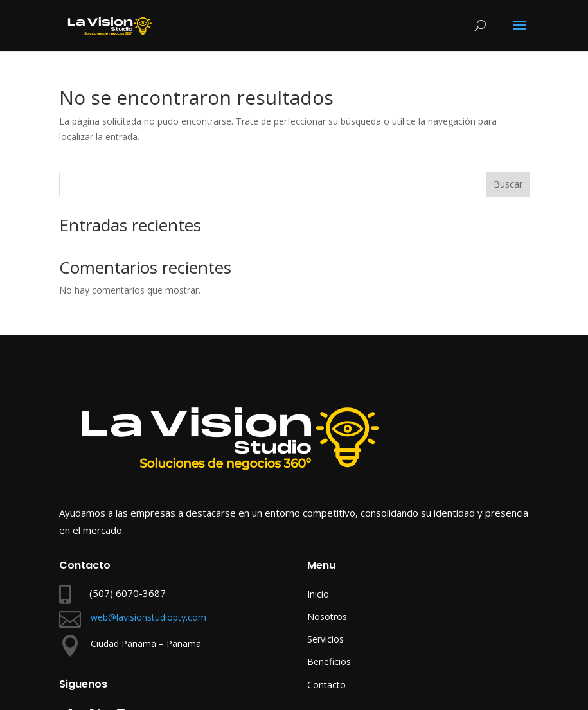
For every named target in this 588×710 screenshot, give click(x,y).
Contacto (326, 685)
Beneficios (329, 661)
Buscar (508, 184)
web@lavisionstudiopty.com (148, 617)
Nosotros (327, 617)
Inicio (318, 594)
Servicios (325, 639)
